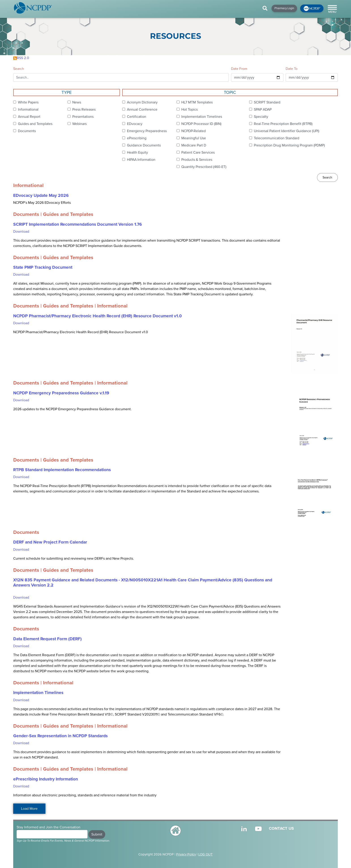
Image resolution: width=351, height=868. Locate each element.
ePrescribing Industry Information (46, 779)
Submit (97, 834)
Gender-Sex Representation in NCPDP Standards (60, 736)
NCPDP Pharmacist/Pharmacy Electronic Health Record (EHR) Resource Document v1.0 (97, 316)
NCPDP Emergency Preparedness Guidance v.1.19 (61, 393)
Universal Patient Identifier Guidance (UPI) (287, 131)
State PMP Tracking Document (43, 267)
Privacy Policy (186, 854)
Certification (137, 117)
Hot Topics (189, 110)
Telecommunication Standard (277, 138)
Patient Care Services (198, 153)
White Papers (28, 102)
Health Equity (137, 153)
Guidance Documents (144, 145)
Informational (28, 110)
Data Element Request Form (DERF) (47, 639)
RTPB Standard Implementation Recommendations (62, 470)
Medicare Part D (194, 145)
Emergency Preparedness (147, 131)
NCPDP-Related (194, 131)
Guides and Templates (35, 124)
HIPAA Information (141, 160)
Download (21, 232)
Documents (27, 131)
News (77, 102)
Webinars (79, 124)
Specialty (261, 117)
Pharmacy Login (284, 8)
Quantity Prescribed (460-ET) (204, 167)
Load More (29, 809)
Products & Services (197, 160)
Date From (239, 69)
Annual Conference (142, 110)
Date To (292, 69)
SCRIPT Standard (267, 102)
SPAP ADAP (263, 110)
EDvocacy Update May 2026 (41, 196)
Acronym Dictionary (142, 102)
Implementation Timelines (202, 117)
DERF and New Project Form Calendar (50, 542)
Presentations (83, 117)
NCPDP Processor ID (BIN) (201, 124)
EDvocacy (135, 124)
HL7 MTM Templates (197, 102)
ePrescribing (137, 138)
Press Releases (84, 110)
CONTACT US (281, 828)
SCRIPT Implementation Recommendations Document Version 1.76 (78, 224)
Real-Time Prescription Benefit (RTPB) (283, 124)
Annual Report (29, 117)
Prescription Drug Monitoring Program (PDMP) (289, 145)
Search (19, 69)
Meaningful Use (194, 138)
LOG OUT (205, 854)
